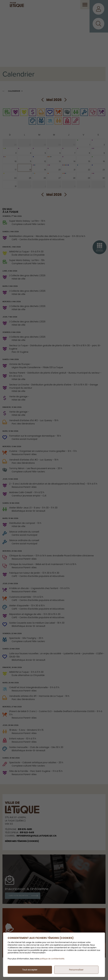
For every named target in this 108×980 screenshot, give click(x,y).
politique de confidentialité (52, 959)
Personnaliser (76, 970)
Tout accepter (30, 970)
